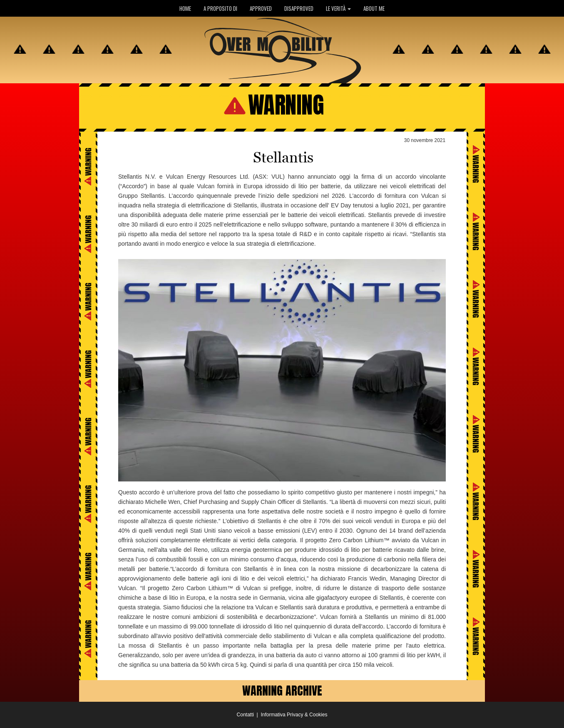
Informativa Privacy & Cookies (294, 715)
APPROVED (261, 8)
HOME (185, 8)
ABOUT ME (374, 8)
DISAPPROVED (299, 8)
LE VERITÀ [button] (338, 8)
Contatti (245, 715)
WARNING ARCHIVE (282, 691)
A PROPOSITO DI (220, 8)
